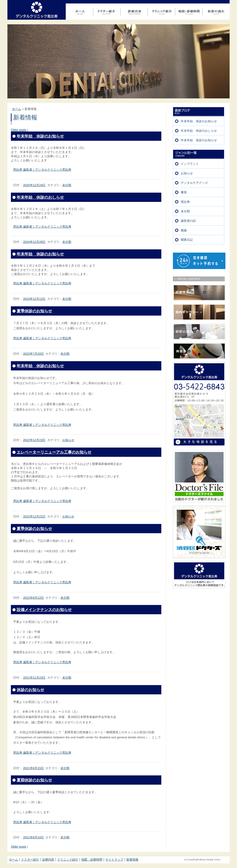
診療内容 (48, 860)
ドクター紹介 (30, 860)
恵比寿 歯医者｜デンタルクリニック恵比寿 (42, 170)
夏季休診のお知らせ (34, 311)
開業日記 (187, 240)
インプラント (190, 164)
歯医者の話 (188, 221)
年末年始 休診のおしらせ (199, 131)
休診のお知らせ (30, 690)
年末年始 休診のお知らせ (199, 121)
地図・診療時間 (92, 860)
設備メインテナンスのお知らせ (44, 610)
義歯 (184, 230)
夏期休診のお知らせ (34, 780)
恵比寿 (185, 202)
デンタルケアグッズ (194, 183)
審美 (184, 192)
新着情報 (132, 860)
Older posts (19, 130)
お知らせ (187, 173)
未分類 (185, 211)
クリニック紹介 (68, 860)
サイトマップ (114, 860)
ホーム (17, 109)
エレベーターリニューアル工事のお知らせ (54, 452)
